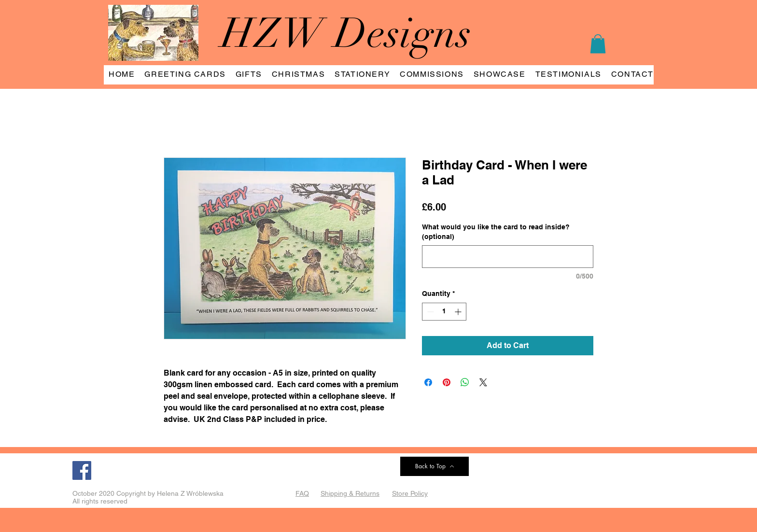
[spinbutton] (444, 312)
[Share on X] (483, 382)
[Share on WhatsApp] (465, 382)
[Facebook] (82, 470)
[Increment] (459, 312)
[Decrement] (429, 312)
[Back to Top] (435, 466)
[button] (598, 44)
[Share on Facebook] (428, 382)
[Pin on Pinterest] (447, 382)
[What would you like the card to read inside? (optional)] (508, 257)
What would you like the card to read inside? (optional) (496, 232)
